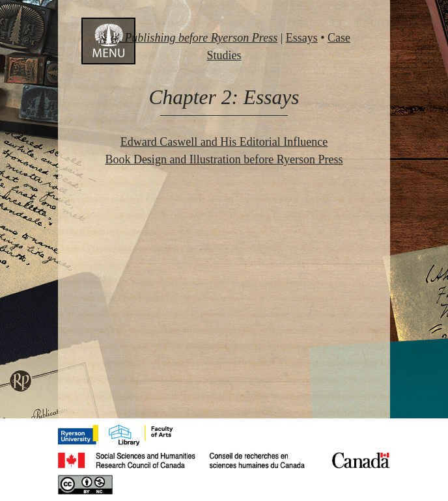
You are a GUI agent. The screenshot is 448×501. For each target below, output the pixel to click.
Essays (302, 38)
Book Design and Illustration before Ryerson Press (224, 159)
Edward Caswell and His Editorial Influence (224, 142)
